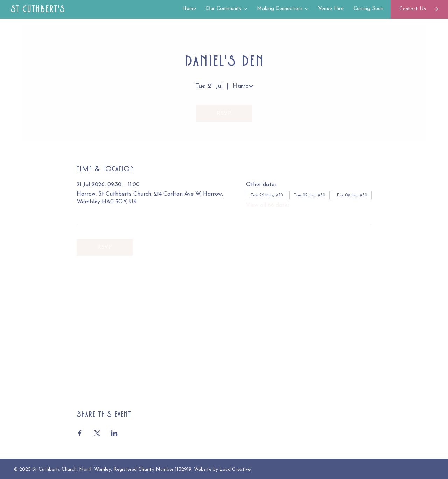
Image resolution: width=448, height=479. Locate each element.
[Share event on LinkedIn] (114, 433)
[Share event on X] (97, 433)
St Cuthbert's (38, 9)
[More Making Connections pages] (307, 9)
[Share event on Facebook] (80, 433)
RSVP (224, 114)
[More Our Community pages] (245, 9)
